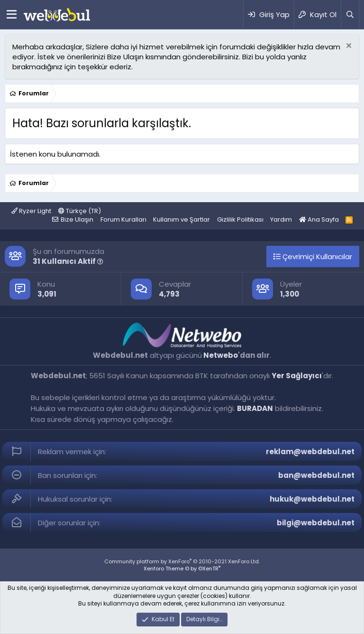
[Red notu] (348, 47)
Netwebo (221, 355)
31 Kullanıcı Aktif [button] (68, 261)
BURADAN (255, 408)
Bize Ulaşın (77, 219)
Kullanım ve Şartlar (182, 219)
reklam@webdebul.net (310, 452)
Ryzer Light (31, 211)
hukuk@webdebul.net (312, 499)
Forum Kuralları (123, 219)
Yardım (281, 219)
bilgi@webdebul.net (316, 523)
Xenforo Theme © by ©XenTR (182, 569)
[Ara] (350, 14)
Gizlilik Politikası (240, 219)
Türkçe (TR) (80, 211)
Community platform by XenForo (182, 561)
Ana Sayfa (319, 219)
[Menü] (12, 15)
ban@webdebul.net (316, 475)
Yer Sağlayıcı (297, 376)
